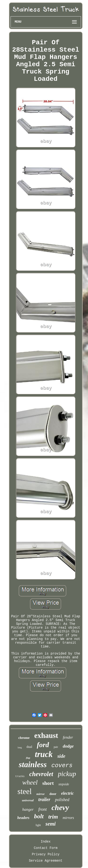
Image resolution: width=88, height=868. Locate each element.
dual (29, 747)
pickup (67, 774)
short (48, 783)
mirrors (68, 818)
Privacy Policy (46, 854)
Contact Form (46, 848)
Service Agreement (46, 861)
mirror (40, 794)
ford (43, 745)
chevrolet (41, 774)
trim (53, 817)
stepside (64, 784)
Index (46, 842)
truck (44, 754)
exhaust (46, 735)
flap (28, 758)
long (20, 747)
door (53, 794)
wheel (30, 782)
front (42, 809)
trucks (20, 776)
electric (67, 793)
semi (51, 824)
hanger (28, 809)
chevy (60, 807)
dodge (68, 746)
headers (23, 818)
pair (56, 747)
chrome (24, 738)
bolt (39, 816)
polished (62, 800)
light (38, 825)
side (61, 756)
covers (62, 766)
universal (28, 800)
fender (68, 737)
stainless (33, 764)
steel (25, 791)
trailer (44, 799)
